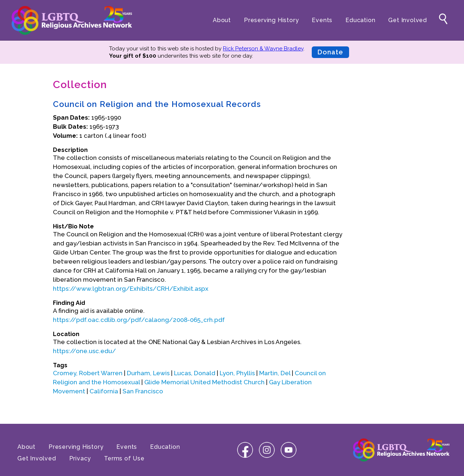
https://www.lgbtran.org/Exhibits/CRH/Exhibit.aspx (131, 289)
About (222, 20)
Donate (330, 52)
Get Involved (408, 20)
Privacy (80, 458)
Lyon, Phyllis (237, 373)
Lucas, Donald (195, 373)
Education (360, 20)
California (104, 391)
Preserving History (271, 20)
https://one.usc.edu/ (84, 351)
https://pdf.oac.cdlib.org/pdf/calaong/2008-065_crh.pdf (139, 320)
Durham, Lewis (148, 373)
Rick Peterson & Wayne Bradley (263, 49)
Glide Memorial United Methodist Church (204, 382)
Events (322, 20)
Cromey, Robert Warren (88, 373)
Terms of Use (124, 458)
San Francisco (143, 391)
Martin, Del (275, 373)
